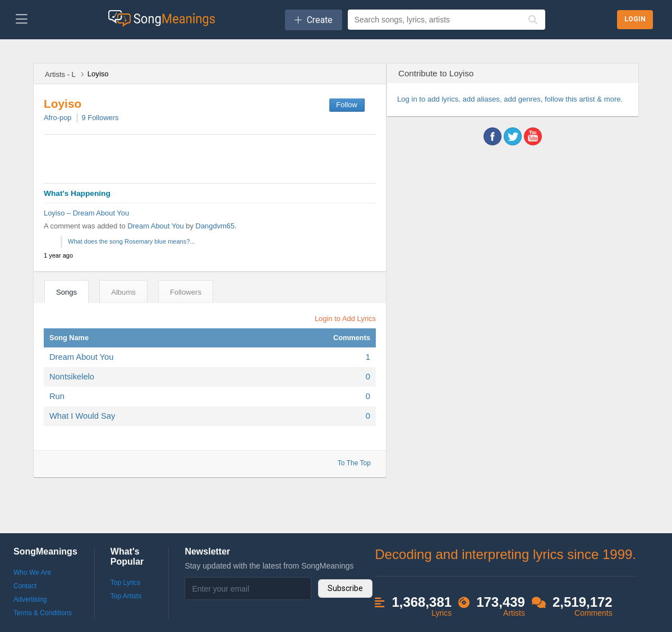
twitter (513, 136)
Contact (25, 586)
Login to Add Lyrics (345, 319)
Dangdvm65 (215, 226)
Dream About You (157, 226)
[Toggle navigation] (22, 20)
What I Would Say (82, 416)
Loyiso (63, 104)
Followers (100, 118)
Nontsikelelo (72, 377)
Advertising (30, 599)
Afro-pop (58, 118)
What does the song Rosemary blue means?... (132, 241)
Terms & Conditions (43, 613)
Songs (66, 292)
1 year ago (58, 255)
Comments (352, 338)
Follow (347, 105)
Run (57, 396)
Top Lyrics (126, 583)
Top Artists (126, 596)
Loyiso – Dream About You (86, 213)
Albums (123, 292)
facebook (493, 136)
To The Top (354, 463)
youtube (533, 136)
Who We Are (32, 573)
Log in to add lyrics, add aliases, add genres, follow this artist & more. (510, 99)
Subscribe (345, 588)
